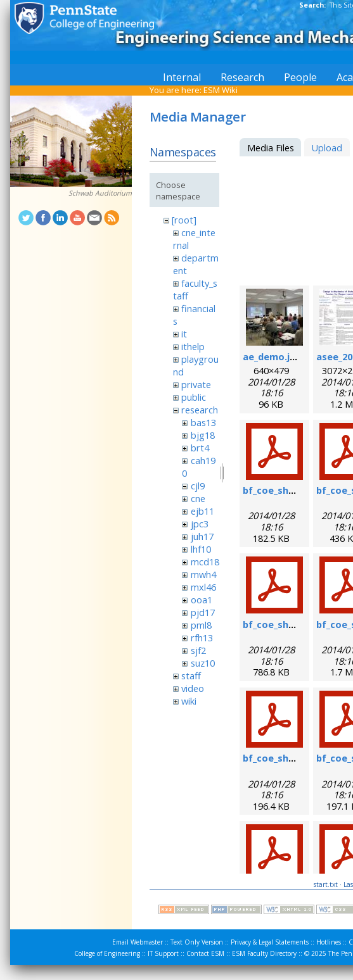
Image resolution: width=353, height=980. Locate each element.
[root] (184, 220)
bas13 (203, 422)
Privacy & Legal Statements (270, 942)
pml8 (201, 625)
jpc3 (200, 524)
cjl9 (198, 486)
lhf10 (201, 549)
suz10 (203, 663)
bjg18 (203, 435)
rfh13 (202, 638)
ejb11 (202, 511)
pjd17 (203, 612)
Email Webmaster (138, 942)
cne (198, 498)
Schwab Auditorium (100, 193)
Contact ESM (205, 953)
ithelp (193, 346)
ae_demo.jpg (272, 356)
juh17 (202, 536)
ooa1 (202, 600)
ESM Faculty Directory (264, 953)
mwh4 (203, 574)
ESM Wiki (221, 90)
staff (191, 675)
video (193, 688)
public (194, 397)
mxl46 (203, 587)
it (184, 334)
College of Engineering (107, 953)
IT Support (163, 953)
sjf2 (198, 650)
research (200, 410)
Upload (327, 148)
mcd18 (205, 562)
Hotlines (329, 942)
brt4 (200, 448)
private (196, 384)
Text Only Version (197, 942)
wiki (189, 701)
